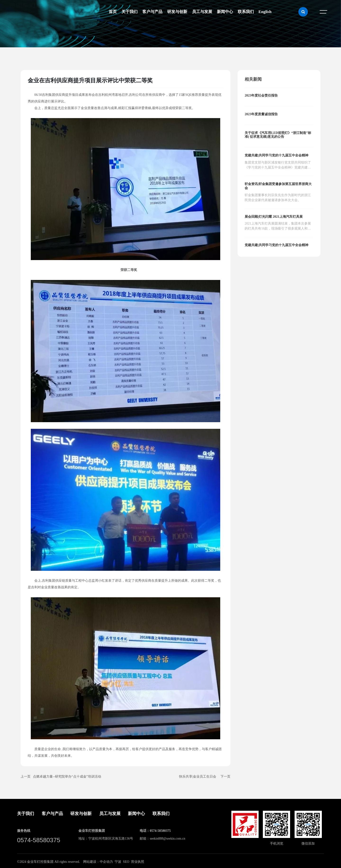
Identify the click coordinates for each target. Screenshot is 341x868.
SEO (126, 862)
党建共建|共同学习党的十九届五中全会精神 (276, 155)
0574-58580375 (39, 840)
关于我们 (26, 814)
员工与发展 (110, 814)
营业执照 (138, 862)
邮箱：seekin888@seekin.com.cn (162, 839)
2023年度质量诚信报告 (261, 114)
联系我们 (161, 814)
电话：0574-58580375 (155, 831)
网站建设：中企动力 (98, 862)
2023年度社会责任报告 (261, 95)
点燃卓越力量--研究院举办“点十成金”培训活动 (67, 777)
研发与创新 (81, 814)
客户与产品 (52, 814)
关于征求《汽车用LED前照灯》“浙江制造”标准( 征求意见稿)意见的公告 (278, 135)
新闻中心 (136, 814)
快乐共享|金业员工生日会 (198, 777)
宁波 (118, 862)
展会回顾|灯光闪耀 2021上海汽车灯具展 (274, 217)
